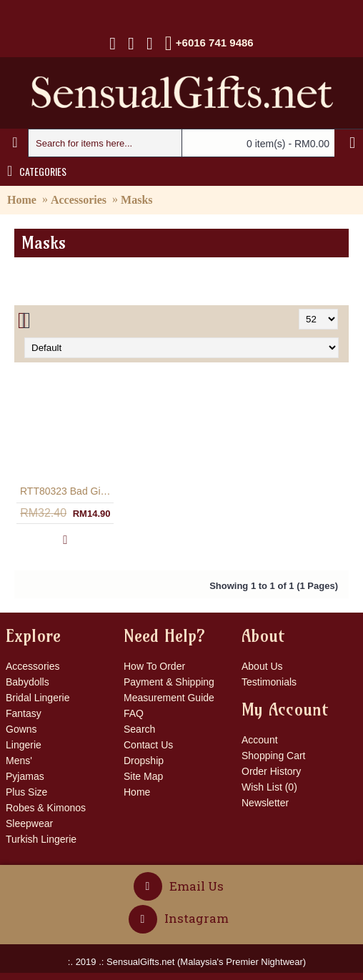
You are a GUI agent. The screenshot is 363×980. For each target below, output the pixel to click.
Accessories (79, 200)
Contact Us (148, 745)
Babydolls (28, 682)
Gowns (21, 729)
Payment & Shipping (169, 682)
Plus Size (26, 792)
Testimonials (269, 682)
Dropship (144, 761)
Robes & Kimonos (46, 808)
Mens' (19, 761)
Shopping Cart (274, 756)
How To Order (154, 666)
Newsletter (265, 803)
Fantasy (24, 713)
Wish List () (269, 787)
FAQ (134, 713)
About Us (262, 666)
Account (260, 740)
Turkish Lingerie (41, 839)
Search (139, 729)
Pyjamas (25, 776)
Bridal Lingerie (38, 698)
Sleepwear (29, 823)
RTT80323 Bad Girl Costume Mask (68, 491)
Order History (271, 771)
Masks (136, 200)
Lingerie (24, 745)
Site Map (143, 776)
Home (22, 200)
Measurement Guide (169, 698)
